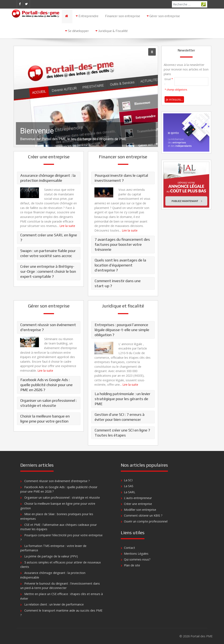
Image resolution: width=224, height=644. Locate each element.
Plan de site (132, 565)
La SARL (130, 492)
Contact (129, 548)
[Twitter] (26, 4)
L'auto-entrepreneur (138, 498)
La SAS (129, 486)
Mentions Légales (136, 554)
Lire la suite (67, 226)
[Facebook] (20, 4)
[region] (86, 96)
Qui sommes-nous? (137, 559)
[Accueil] (67, 16)
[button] (86, 96)
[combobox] (190, 4)
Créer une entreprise (138, 504)
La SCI (128, 480)
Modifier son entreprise (140, 510)
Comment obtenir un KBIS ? (143, 515)
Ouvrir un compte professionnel (146, 521)
